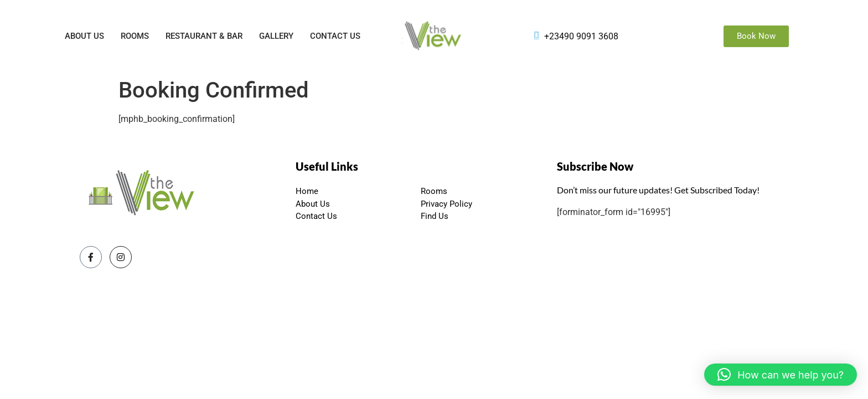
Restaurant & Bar (204, 36)
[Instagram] (121, 257)
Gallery (276, 36)
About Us (84, 36)
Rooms (135, 36)
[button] (781, 375)
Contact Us (335, 36)
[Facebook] (91, 257)
